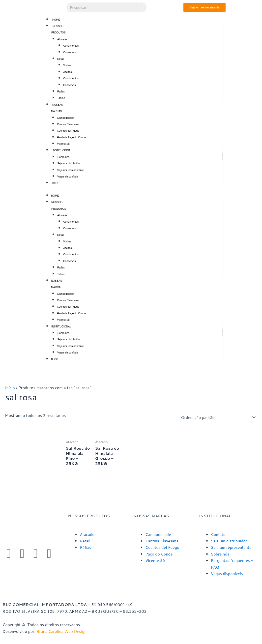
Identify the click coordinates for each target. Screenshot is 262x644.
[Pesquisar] (142, 7)
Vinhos (67, 65)
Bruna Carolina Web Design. (63, 631)
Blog (56, 183)
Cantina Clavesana (68, 124)
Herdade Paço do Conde (71, 137)
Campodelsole (65, 118)
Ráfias (61, 91)
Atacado (62, 39)
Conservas (70, 52)
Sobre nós (63, 157)
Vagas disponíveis (68, 176)
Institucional (62, 150)
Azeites (68, 72)
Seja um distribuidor (69, 163)
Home (56, 20)
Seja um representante (71, 170)
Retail (61, 59)
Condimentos (71, 46)
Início (10, 388)
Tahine (61, 98)
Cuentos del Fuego (68, 131)
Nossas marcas (57, 108)
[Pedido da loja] (217, 417)
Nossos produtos (58, 29)
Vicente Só (63, 144)
